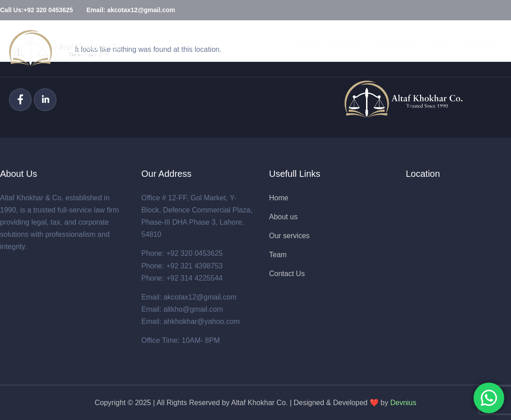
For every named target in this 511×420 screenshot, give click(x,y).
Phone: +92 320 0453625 (182, 253)
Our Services (389, 48)
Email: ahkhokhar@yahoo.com (190, 321)
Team (434, 48)
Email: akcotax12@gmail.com (189, 297)
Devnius (403, 403)
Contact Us (476, 48)
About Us (337, 48)
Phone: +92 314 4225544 (182, 278)
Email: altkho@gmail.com (182, 309)
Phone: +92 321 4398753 (182, 266)
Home (298, 48)
